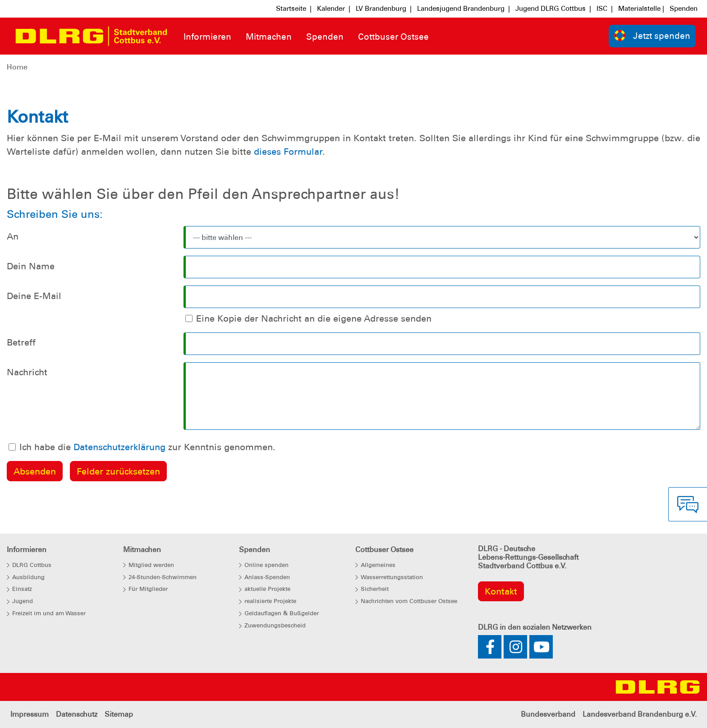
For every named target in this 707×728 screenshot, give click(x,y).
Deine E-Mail (34, 296)
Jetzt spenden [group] (652, 35)
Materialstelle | (641, 9)
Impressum (30, 714)
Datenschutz (77, 714)
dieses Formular (288, 152)
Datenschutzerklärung (119, 447)
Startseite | (294, 9)
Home (17, 67)
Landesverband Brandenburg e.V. (640, 714)
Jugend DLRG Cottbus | (553, 9)
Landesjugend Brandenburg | (464, 9)
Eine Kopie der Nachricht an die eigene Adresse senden (314, 318)
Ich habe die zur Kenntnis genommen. (147, 447)
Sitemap (119, 714)
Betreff (21, 342)
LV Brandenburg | (384, 9)
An (13, 236)
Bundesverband (548, 714)
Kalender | (334, 9)
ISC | (605, 9)
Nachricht (27, 372)
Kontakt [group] (501, 591)
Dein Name (31, 266)
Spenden (684, 9)
